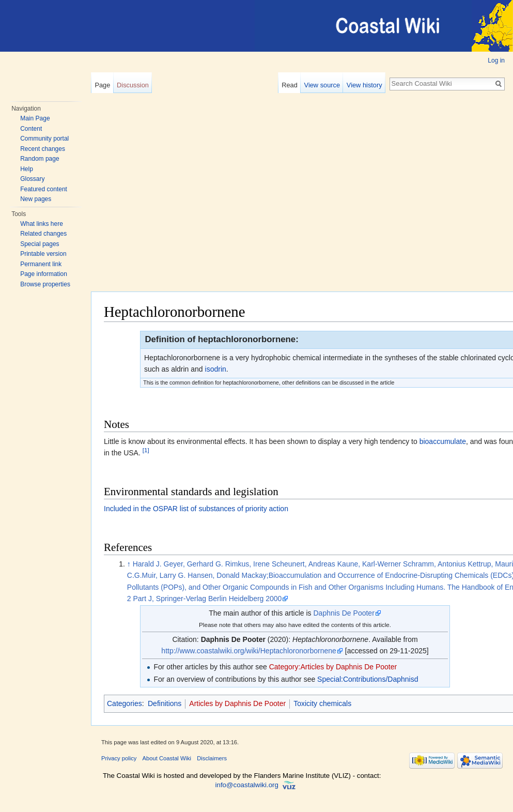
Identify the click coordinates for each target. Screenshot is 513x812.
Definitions (165, 703)
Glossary (32, 179)
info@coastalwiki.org (247, 785)
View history (364, 85)
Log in (496, 60)
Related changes (43, 234)
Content (31, 129)
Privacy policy (119, 758)
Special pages (40, 244)
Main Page (35, 118)
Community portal (44, 139)
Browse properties (45, 284)
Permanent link (41, 264)
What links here (42, 224)
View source (322, 85)
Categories (125, 703)
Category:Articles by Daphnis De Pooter (333, 667)
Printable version (43, 254)
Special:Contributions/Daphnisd (368, 679)
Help (27, 169)
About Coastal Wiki (167, 758)
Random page (40, 159)
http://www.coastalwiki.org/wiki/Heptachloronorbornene (249, 651)
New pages (36, 199)
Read (290, 85)
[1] (146, 450)
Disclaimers (212, 758)
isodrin (216, 369)
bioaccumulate (443, 441)
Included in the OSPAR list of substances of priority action (196, 509)
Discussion (133, 85)
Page (102, 85)
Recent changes (43, 149)
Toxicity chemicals (322, 703)
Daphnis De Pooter (344, 613)
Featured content (44, 189)
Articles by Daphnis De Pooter (237, 703)
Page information (44, 274)
